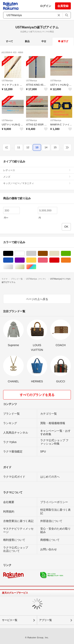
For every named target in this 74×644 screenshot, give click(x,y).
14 (46, 147)
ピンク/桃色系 (48, 260)
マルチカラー (36, 267)
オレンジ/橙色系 (71, 260)
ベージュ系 (59, 253)
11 (19, 147)
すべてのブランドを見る (37, 395)
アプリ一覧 (45, 620)
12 (28, 147)
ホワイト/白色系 (25, 253)
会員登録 (63, 6)
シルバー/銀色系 (13, 267)
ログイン (46, 6)
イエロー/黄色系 (36, 260)
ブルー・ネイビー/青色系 (13, 260)
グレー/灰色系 (36, 253)
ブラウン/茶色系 (48, 253)
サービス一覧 (10, 620)
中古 (44, 41)
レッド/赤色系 (59, 260)
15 (55, 147)
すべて (9, 41)
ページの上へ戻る (37, 299)
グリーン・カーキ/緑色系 (71, 253)
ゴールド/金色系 (25, 267)
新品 (27, 41)
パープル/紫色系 (25, 260)
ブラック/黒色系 (13, 253)
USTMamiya (7, 81)
